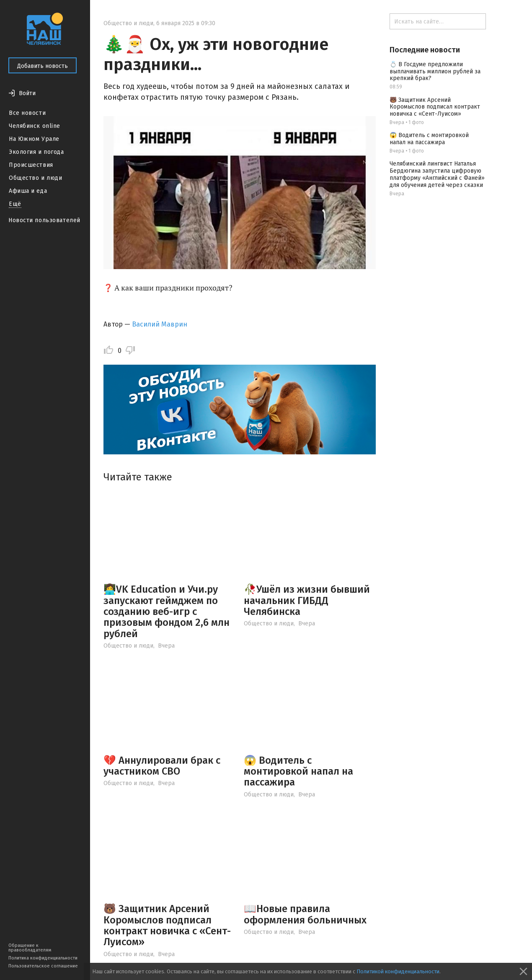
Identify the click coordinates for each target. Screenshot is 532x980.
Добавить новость (43, 66)
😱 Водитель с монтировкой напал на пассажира (298, 771)
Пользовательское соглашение (43, 966)
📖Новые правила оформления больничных (305, 914)
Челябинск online (35, 126)
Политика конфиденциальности (43, 958)
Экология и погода (36, 152)
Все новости (27, 113)
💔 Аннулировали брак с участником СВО (162, 766)
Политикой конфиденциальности (398, 971)
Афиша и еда (28, 191)
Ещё (15, 204)
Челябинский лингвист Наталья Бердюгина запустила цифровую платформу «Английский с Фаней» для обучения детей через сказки (437, 174)
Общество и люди (35, 178)
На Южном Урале (34, 139)
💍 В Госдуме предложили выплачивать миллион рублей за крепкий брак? (435, 71)
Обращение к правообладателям (30, 948)
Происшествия (31, 165)
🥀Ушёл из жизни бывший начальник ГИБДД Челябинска (307, 600)
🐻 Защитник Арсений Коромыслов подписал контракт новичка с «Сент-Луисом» (167, 925)
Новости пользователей (44, 220)
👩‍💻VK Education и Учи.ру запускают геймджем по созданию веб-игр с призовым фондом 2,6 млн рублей (167, 612)
